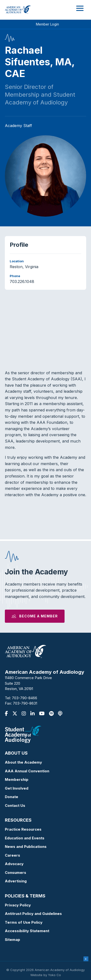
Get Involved (17, 788)
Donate (12, 797)
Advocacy (14, 864)
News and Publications (26, 847)
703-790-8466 (25, 698)
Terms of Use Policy (24, 922)
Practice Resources (23, 829)
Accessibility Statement (27, 931)
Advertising (16, 881)
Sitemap (12, 940)
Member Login (47, 24)
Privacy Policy (18, 905)
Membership (17, 780)
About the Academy (23, 762)
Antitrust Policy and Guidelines (33, 914)
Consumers (16, 873)
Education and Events (25, 838)
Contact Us (15, 805)
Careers (12, 855)
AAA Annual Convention (27, 771)
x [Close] (86, 959)
